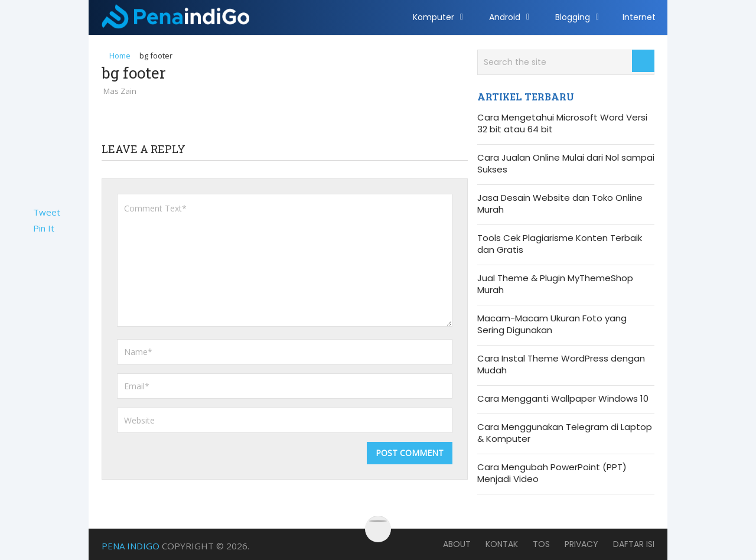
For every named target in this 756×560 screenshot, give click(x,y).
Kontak (502, 544)
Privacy (581, 544)
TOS (541, 544)
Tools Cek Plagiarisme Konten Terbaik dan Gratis (560, 244)
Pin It (44, 228)
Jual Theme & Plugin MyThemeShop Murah (555, 284)
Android (505, 17)
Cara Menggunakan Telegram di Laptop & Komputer (565, 433)
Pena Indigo (131, 546)
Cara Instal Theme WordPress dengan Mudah (561, 364)
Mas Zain (120, 91)
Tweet (47, 212)
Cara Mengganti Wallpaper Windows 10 (563, 399)
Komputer (434, 17)
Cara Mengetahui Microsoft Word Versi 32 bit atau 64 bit (562, 123)
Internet (639, 17)
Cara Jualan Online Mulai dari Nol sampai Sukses (566, 164)
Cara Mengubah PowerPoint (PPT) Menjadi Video (552, 473)
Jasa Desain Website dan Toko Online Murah (560, 204)
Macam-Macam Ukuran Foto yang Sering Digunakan (552, 324)
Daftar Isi (634, 544)
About (457, 544)
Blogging (573, 17)
